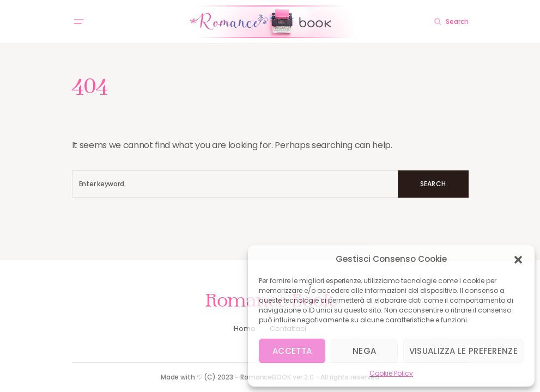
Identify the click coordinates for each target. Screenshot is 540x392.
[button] (518, 259)
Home (244, 329)
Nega (364, 351)
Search (433, 184)
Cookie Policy (391, 373)
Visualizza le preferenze (463, 351)
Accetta (292, 351)
